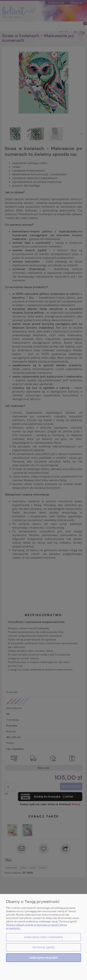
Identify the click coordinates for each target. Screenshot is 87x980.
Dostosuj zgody (43, 947)
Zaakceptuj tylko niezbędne (43, 937)
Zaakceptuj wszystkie (43, 958)
